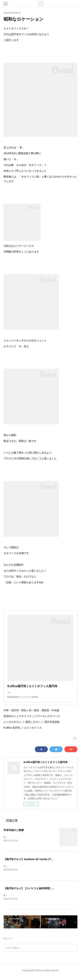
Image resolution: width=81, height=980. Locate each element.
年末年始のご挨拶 (14, 834)
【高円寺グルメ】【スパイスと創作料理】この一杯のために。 (39, 892)
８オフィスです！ (12, 870)
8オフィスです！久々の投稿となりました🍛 (25, 899)
